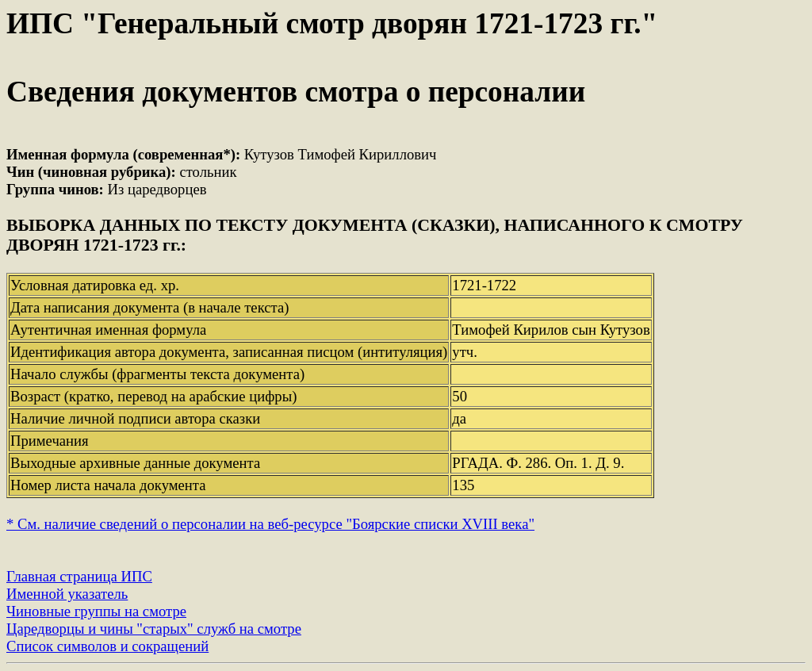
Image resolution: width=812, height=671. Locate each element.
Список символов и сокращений (107, 646)
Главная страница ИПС (79, 576)
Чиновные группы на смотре (96, 611)
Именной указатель (67, 594)
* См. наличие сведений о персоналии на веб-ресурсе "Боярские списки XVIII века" (270, 524)
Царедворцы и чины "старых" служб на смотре (154, 629)
